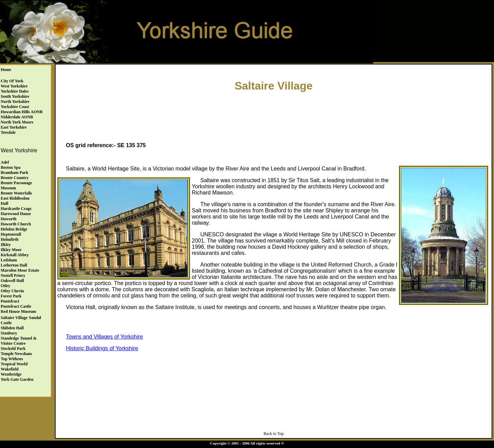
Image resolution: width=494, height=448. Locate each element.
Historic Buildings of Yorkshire (102, 348)
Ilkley (6, 245)
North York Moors (17, 122)
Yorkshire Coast (15, 107)
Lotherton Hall (14, 265)
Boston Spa (11, 167)
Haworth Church (16, 224)
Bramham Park (14, 173)
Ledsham (9, 260)
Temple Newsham (16, 354)
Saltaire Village (14, 318)
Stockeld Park (13, 349)
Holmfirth (10, 239)
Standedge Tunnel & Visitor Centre (19, 341)
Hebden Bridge (14, 229)
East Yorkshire (14, 127)
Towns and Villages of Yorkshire (104, 337)
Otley (5, 286)
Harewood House (16, 214)
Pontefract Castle (16, 306)
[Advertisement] (274, 115)
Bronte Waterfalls (16, 193)
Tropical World (14, 364)
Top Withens (12, 359)
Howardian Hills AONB (22, 112)
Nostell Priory (13, 275)
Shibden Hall (12, 328)
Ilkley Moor (11, 250)
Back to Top (273, 434)
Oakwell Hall (12, 281)
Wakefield (10, 369)
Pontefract (10, 301)
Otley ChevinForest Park (12, 293)
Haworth (9, 219)
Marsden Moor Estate (20, 270)
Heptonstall (11, 234)
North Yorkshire (15, 102)
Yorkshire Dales (15, 91)
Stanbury (9, 333)
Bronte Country (15, 178)
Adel (5, 162)
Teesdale (8, 132)
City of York (12, 81)
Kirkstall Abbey (15, 255)
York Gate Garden (17, 379)
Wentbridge (11, 374)
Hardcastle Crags (16, 209)
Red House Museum (18, 311)
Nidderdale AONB (17, 117)
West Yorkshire (14, 86)
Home (6, 70)
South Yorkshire (15, 96)
